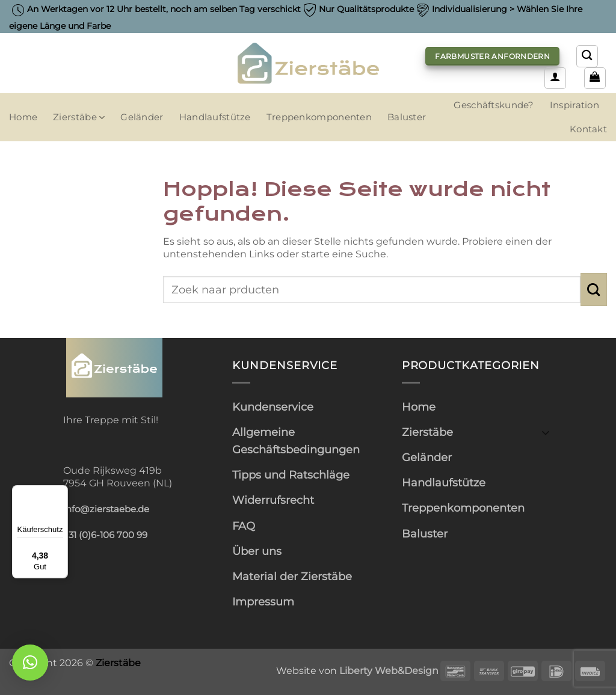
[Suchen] (587, 56)
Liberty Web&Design (389, 670)
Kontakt (588, 129)
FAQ (244, 526)
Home (23, 117)
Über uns (257, 551)
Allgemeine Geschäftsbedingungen (296, 441)
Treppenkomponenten (319, 117)
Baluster (407, 117)
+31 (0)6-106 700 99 (105, 535)
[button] (555, 78)
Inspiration (574, 105)
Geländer (142, 117)
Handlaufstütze (215, 117)
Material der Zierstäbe (292, 576)
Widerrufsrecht (273, 500)
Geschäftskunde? (494, 105)
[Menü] (61, 492)
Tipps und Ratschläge (291, 475)
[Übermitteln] (594, 289)
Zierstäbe (79, 118)
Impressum (263, 602)
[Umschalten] (546, 432)
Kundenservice (273, 407)
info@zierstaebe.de (106, 509)
